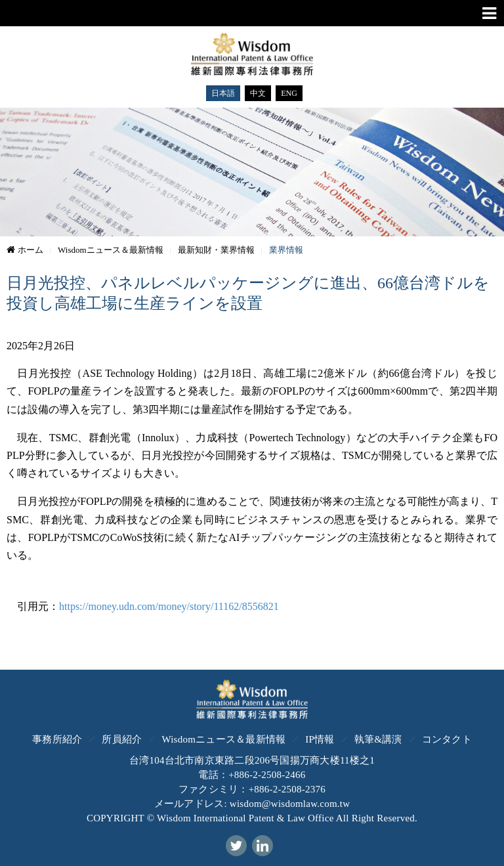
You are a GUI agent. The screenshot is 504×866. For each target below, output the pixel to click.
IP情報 (320, 739)
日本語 (223, 93)
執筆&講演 (378, 739)
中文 (258, 93)
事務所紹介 (57, 739)
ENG (289, 93)
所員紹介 (122, 739)
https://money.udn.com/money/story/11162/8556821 (169, 606)
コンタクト (447, 739)
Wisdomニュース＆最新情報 (223, 739)
